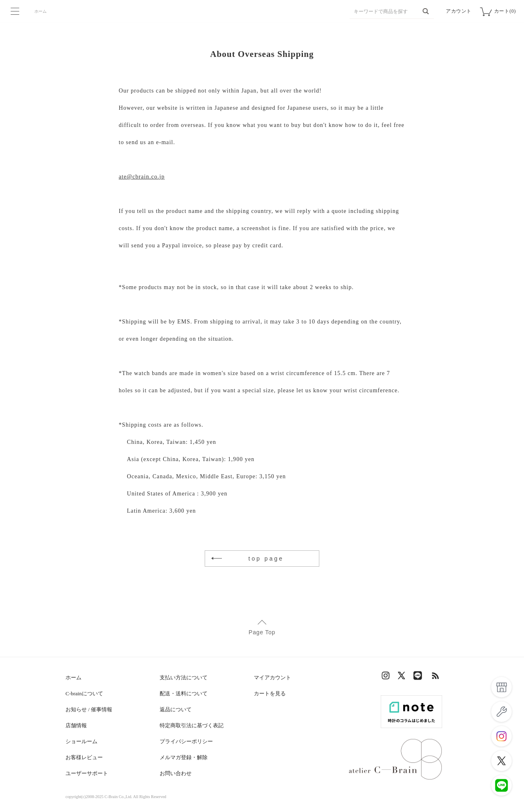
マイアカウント (272, 677)
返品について (176, 709)
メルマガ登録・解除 (184, 757)
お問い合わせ (176, 773)
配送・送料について (184, 693)
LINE (420, 677)
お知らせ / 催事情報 (89, 709)
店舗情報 (76, 725)
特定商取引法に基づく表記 (192, 725)
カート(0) (505, 11)
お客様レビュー (84, 757)
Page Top (262, 632)
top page (266, 559)
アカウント (459, 11)
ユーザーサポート (87, 773)
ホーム (41, 11)
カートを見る (270, 693)
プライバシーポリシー (186, 741)
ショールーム (81, 741)
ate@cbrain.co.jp (142, 177)
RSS (436, 677)
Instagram (387, 677)
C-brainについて (84, 693)
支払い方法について (184, 677)
